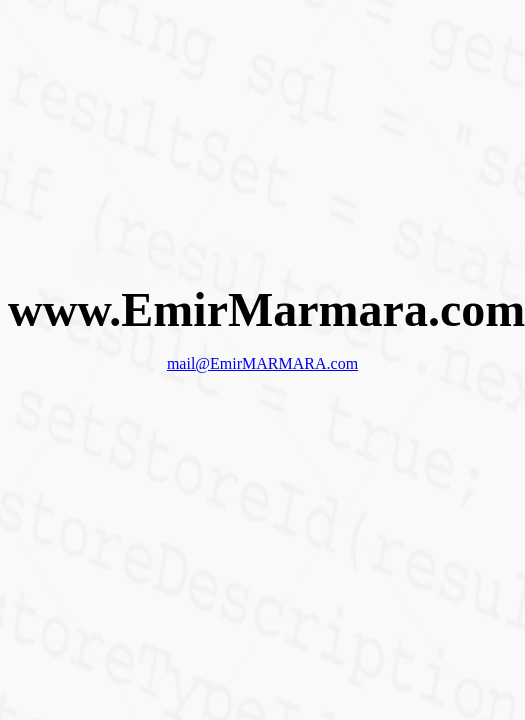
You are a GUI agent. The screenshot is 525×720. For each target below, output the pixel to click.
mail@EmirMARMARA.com (262, 363)
